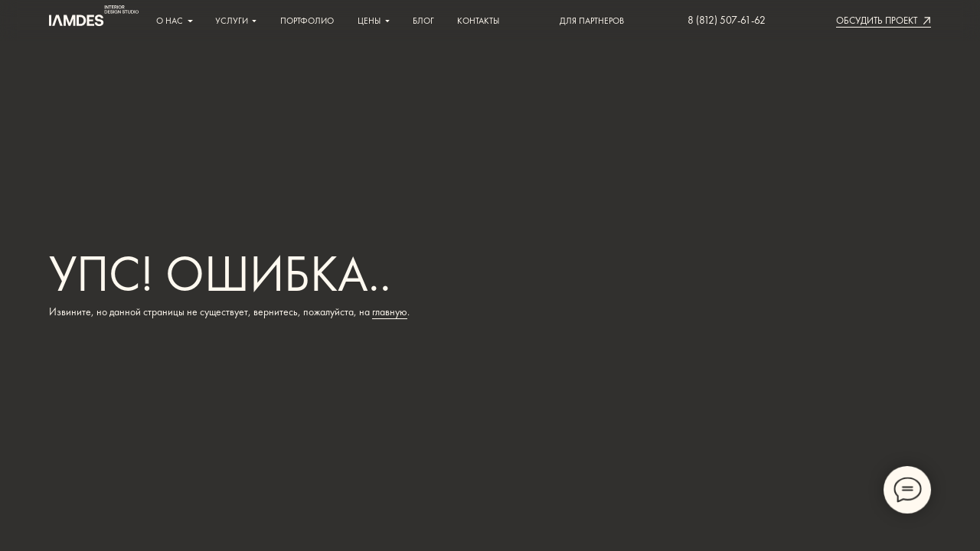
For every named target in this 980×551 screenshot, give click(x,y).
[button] (877, 21)
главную (390, 311)
